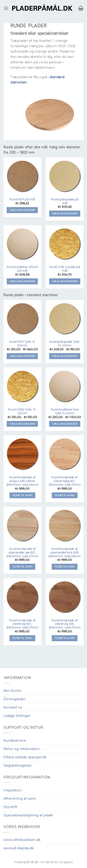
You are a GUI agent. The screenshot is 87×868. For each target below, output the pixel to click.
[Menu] (6, 8)
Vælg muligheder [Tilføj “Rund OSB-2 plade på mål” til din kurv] (65, 281)
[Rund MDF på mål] (22, 176)
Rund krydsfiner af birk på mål (22, 269)
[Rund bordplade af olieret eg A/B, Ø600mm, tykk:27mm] (65, 597)
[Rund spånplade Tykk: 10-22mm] (65, 319)
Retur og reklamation (22, 749)
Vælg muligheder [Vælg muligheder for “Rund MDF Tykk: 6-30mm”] (22, 356)
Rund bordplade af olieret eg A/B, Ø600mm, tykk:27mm (65, 624)
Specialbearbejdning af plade (28, 815)
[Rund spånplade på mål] (65, 176)
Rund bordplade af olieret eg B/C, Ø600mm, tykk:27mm (22, 624)
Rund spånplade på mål (65, 201)
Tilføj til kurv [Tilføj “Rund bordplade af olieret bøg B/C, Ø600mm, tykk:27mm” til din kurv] (65, 495)
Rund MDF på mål (22, 199)
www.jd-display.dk (19, 848)
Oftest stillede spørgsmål (25, 757)
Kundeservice (15, 740)
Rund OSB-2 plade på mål (65, 269)
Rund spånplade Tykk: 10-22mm (65, 344)
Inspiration (13, 790)
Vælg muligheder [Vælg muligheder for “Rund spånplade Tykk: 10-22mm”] (65, 356)
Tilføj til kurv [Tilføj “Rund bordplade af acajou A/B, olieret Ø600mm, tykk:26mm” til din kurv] (22, 495)
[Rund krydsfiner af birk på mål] (22, 244)
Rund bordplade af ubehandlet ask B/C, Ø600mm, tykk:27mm (22, 552)
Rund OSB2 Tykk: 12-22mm (22, 411)
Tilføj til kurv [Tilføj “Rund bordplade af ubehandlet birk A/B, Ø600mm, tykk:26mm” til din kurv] (65, 567)
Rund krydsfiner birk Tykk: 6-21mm (65, 411)
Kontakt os (13, 707)
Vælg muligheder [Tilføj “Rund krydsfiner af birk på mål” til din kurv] (22, 281)
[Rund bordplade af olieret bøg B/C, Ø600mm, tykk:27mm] (65, 454)
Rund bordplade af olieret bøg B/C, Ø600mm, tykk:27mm (65, 481)
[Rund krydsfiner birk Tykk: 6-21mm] (65, 386)
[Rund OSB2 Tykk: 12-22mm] (22, 386)
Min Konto (12, 691)
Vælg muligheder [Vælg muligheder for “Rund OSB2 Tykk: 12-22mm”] (22, 424)
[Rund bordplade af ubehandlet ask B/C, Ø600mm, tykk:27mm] (22, 526)
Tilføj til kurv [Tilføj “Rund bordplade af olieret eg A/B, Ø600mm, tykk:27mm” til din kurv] (65, 638)
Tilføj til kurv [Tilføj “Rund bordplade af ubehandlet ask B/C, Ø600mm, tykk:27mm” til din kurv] (22, 567)
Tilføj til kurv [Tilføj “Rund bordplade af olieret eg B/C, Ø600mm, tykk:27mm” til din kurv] (22, 638)
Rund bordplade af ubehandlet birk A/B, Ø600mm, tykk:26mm (65, 552)
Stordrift (10, 807)
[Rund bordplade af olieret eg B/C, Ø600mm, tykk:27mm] (22, 597)
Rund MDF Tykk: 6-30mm (22, 344)
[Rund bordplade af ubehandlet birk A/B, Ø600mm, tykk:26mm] (65, 526)
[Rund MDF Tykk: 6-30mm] (22, 319)
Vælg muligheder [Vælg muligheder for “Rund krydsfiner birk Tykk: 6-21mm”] (65, 424)
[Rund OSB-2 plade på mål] (65, 244)
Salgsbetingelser (18, 765)
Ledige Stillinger (17, 716)
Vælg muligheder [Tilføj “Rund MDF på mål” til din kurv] (22, 210)
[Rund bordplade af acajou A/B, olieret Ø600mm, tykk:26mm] (22, 454)
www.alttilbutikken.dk (22, 840)
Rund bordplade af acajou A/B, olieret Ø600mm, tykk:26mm (22, 481)
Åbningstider (14, 699)
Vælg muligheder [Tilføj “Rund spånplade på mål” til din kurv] (65, 213)
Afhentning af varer (20, 799)
